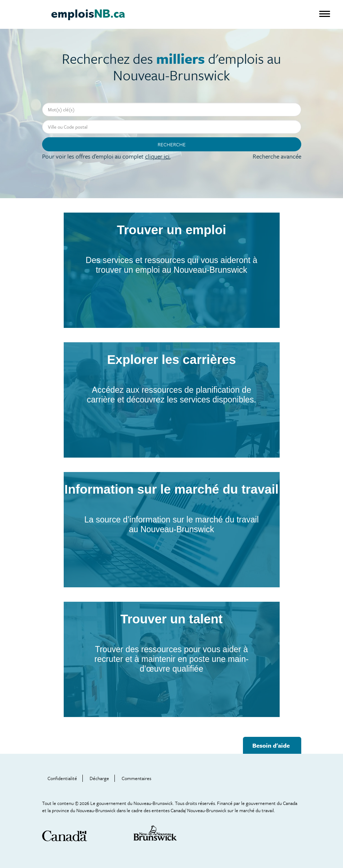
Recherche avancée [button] (277, 156)
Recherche (172, 144)
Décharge (99, 778)
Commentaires (136, 778)
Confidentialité (62, 778)
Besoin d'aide (271, 745)
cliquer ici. (158, 156)
